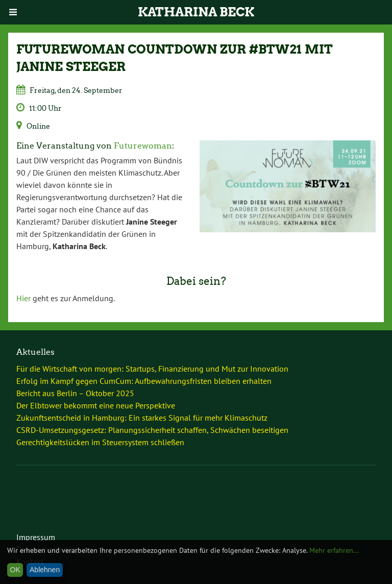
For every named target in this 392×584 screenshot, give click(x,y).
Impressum (36, 537)
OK (15, 570)
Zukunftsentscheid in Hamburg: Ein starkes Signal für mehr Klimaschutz (142, 418)
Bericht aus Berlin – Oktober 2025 (75, 393)
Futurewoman (143, 146)
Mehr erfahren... (334, 550)
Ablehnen (45, 570)
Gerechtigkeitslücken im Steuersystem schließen (100, 442)
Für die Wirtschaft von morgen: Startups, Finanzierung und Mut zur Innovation (152, 369)
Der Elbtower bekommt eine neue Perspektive (96, 405)
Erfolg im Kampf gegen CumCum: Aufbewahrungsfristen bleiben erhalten (144, 381)
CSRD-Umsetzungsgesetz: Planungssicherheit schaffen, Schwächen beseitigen (152, 430)
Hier (23, 298)
